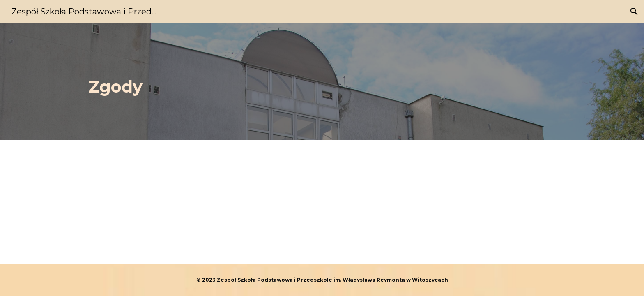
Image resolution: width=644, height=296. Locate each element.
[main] (282, 81)
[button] (634, 12)
